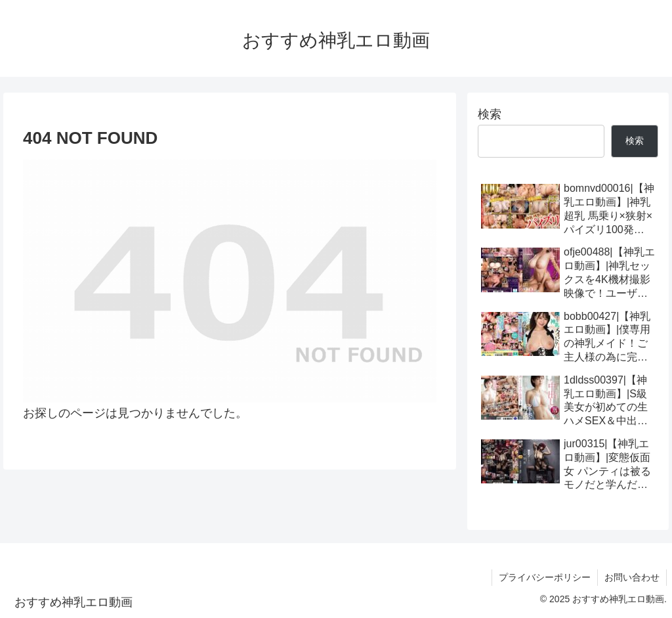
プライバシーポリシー (545, 577)
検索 (490, 114)
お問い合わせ (632, 577)
